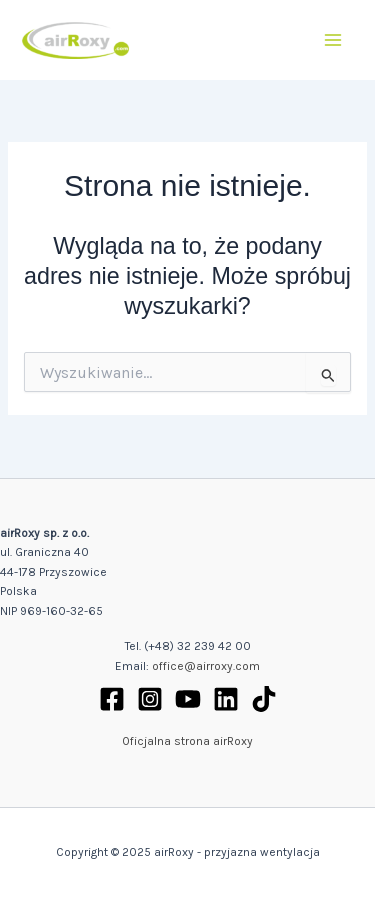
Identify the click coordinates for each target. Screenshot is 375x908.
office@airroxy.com (206, 666)
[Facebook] (112, 699)
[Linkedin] (226, 699)
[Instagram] (150, 699)
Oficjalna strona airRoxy (187, 741)
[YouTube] (188, 699)
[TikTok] (264, 699)
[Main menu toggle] (333, 39)
